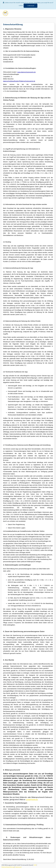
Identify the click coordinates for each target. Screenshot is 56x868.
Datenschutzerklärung (8, 867)
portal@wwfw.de (32, 800)
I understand (30, 6)
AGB (35, 865)
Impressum (18, 867)
